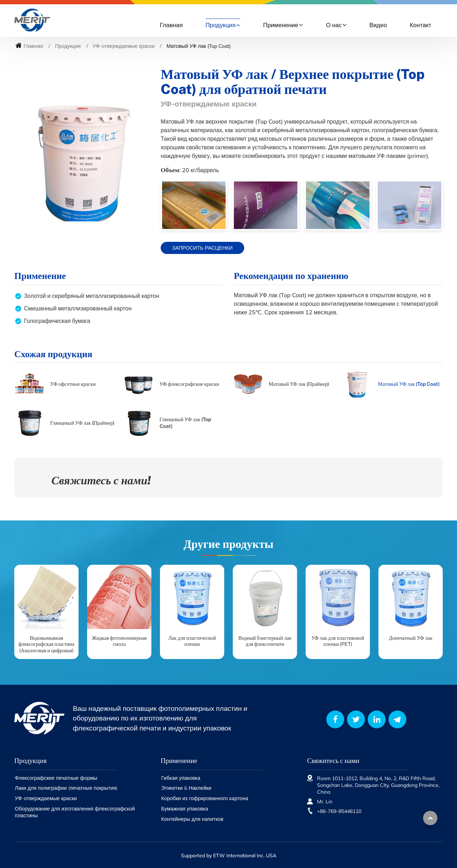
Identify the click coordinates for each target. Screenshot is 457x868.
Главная (171, 25)
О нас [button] (334, 25)
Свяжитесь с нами (333, 760)
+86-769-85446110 (339, 811)
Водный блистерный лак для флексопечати (265, 641)
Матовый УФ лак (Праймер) (299, 384)
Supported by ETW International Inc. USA (229, 855)
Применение (179, 760)
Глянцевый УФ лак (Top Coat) (185, 423)
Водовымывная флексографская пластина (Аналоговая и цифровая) (46, 644)
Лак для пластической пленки (192, 641)
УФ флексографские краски (189, 384)
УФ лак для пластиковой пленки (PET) (338, 641)
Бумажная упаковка (185, 809)
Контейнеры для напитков (192, 819)
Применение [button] (281, 25)
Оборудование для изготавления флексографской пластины (75, 812)
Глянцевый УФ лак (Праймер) (82, 423)
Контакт (421, 25)
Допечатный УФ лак (411, 638)
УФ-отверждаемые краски (124, 46)
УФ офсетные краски (73, 384)
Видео (378, 25)
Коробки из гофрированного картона (205, 798)
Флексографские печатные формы (56, 778)
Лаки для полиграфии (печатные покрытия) (66, 788)
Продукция (68, 46)
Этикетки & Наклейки (187, 788)
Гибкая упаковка (181, 778)
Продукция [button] (221, 25)
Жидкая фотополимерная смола (119, 641)
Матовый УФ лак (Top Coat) (409, 384)
